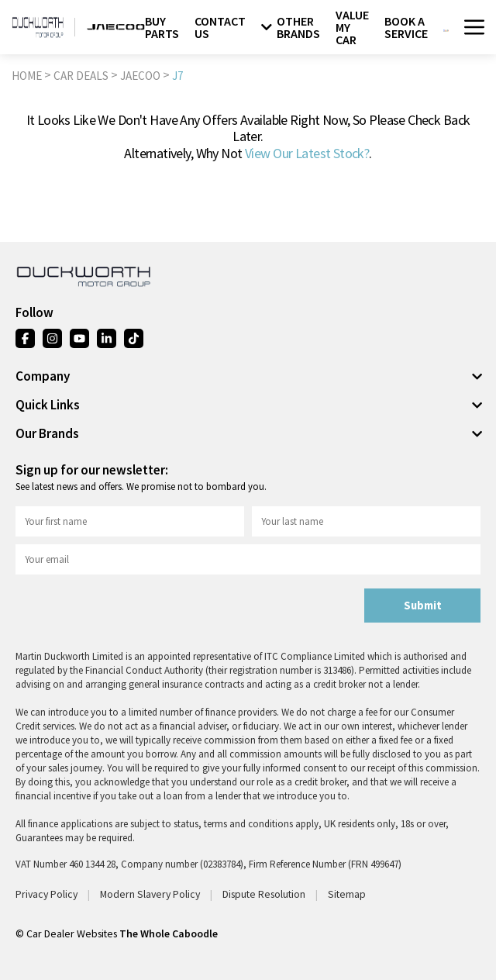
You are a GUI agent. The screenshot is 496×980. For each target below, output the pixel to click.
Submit (423, 606)
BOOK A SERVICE (406, 27)
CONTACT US (220, 27)
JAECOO (140, 76)
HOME (27, 76)
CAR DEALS (81, 76)
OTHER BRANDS (291, 27)
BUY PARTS (162, 27)
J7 (178, 76)
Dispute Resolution (265, 894)
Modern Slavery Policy (151, 894)
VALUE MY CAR (352, 27)
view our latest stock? (307, 153)
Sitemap (347, 894)
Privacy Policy (48, 894)
